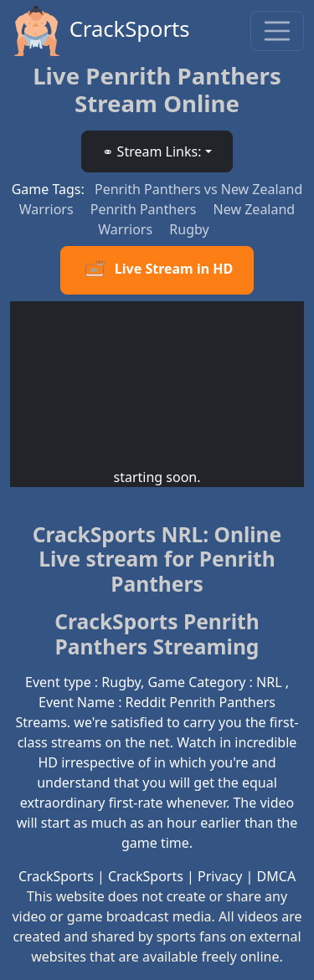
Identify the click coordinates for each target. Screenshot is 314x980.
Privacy (220, 876)
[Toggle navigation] (277, 31)
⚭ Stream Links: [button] (152, 151)
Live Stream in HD (157, 270)
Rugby (189, 229)
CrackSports (100, 31)
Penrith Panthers (145, 209)
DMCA (277, 876)
